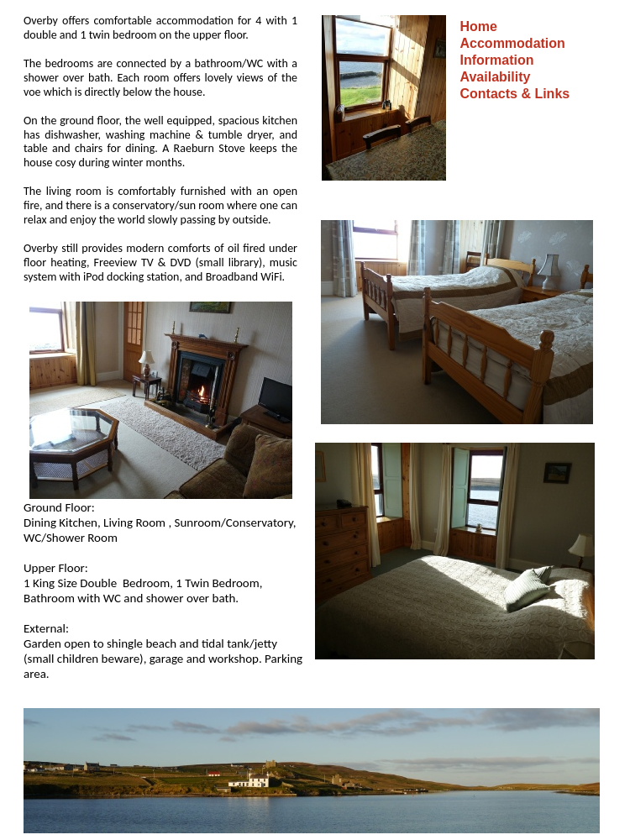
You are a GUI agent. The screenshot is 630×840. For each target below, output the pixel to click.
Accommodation (513, 43)
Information (497, 60)
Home (479, 26)
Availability (496, 77)
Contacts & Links (515, 94)
